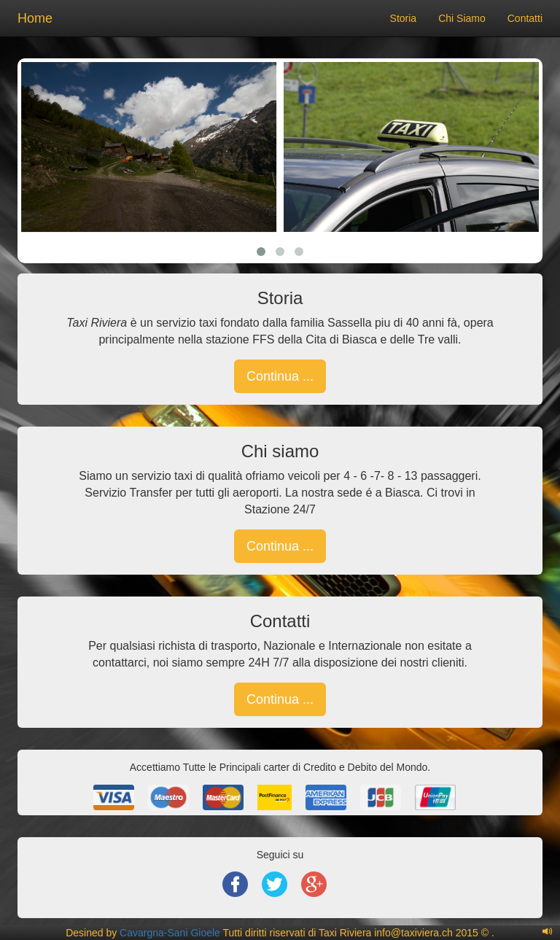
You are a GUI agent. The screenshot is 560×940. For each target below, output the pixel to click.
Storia (404, 18)
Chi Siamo (462, 18)
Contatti (525, 18)
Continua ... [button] (280, 376)
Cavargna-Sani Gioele (170, 933)
